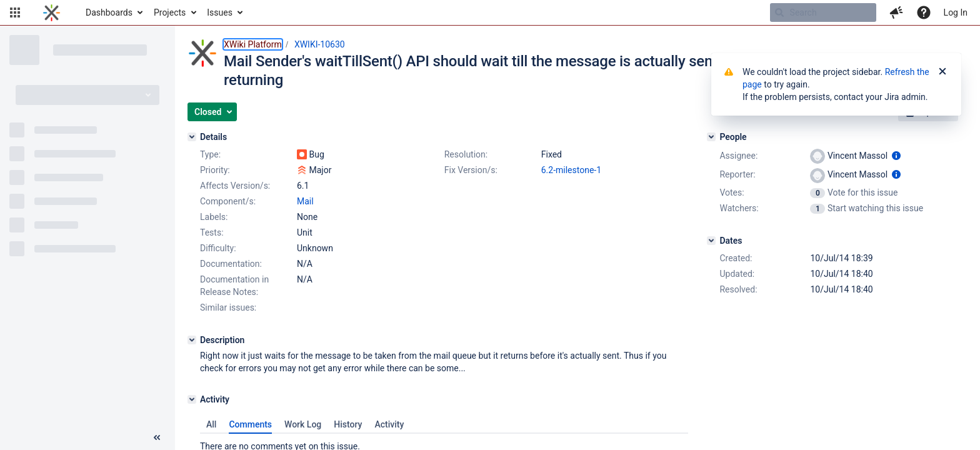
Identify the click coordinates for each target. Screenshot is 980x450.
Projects (170, 12)
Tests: (212, 232)
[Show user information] (896, 156)
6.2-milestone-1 (571, 170)
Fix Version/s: (471, 170)
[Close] (942, 72)
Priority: (215, 170)
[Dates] (711, 241)
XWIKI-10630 (320, 44)
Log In (956, 12)
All (211, 424)
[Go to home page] (52, 12)
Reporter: (737, 174)
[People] (711, 137)
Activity (389, 424)
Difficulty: (218, 248)
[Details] (192, 137)
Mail (305, 201)
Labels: (214, 217)
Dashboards (109, 12)
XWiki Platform (253, 44)
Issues (220, 12)
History (348, 424)
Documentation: (231, 264)
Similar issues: (228, 307)
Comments (250, 424)
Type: (210, 154)
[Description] (192, 340)
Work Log (303, 424)
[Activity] (192, 399)
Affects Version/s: (235, 186)
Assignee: (738, 156)
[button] (15, 12)
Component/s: (228, 201)
